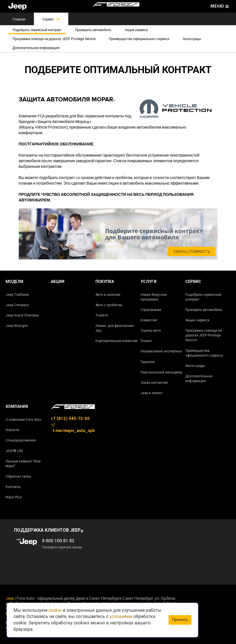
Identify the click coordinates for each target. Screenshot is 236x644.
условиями (121, 616)
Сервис (51, 19)
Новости (12, 430)
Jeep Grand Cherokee (22, 315)
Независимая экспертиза (161, 351)
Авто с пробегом (109, 305)
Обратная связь (18, 476)
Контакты (13, 487)
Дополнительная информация (36, 48)
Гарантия (148, 362)
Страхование (151, 310)
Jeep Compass (17, 305)
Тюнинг (146, 341)
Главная (19, 19)
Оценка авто (151, 331)
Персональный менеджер (161, 372)
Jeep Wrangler (17, 326)
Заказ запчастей (154, 383)
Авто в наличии (108, 295)
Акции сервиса (136, 30)
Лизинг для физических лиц (115, 328)
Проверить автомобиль (93, 30)
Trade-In (102, 315)
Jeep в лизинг (152, 393)
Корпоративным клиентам (116, 341)
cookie (55, 610)
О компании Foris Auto (24, 420)
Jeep (10, 598)
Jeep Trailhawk (17, 295)
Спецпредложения (21, 440)
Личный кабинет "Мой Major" (23, 464)
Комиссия (149, 320)
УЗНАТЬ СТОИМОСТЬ (192, 252)
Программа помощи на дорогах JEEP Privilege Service (54, 39)
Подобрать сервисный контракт (37, 30)
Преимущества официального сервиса (139, 39)
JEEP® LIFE (14, 451)
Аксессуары (192, 39)
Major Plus (14, 497)
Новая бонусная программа (154, 297)
